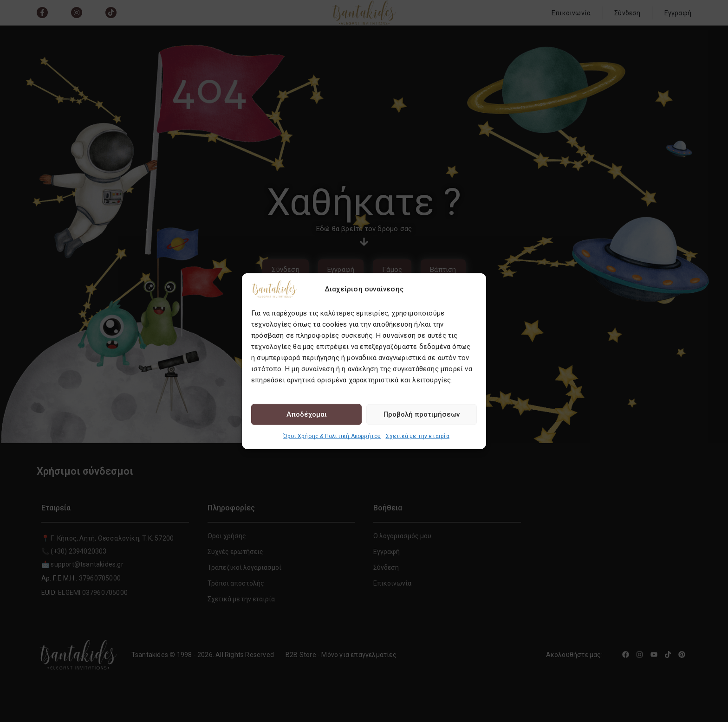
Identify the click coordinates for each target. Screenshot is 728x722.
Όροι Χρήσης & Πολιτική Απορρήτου (332, 436)
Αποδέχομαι (307, 414)
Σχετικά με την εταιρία (418, 436)
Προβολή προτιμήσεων (422, 414)
